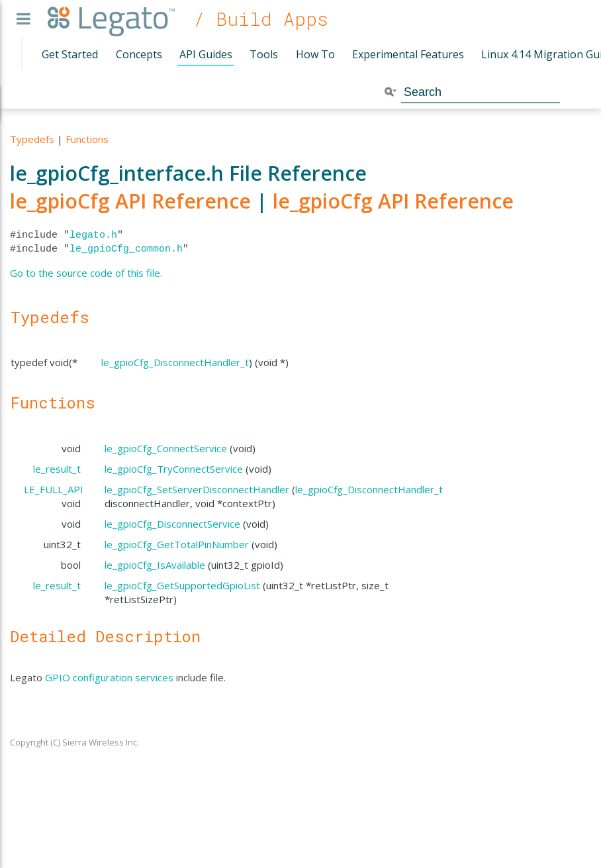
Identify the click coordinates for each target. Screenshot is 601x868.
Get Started (70, 54)
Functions (87, 139)
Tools (264, 54)
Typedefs (32, 139)
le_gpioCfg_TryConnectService (174, 469)
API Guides (206, 54)
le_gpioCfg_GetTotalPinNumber (177, 544)
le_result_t (57, 469)
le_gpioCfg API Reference (130, 201)
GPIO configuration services (109, 677)
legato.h (93, 235)
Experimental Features (408, 54)
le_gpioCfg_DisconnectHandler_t (175, 362)
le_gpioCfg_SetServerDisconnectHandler (197, 489)
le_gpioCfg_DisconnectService (172, 524)
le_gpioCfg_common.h (126, 249)
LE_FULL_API (54, 489)
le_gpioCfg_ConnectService (166, 448)
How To (315, 54)
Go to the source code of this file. (86, 273)
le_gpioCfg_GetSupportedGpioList (182, 585)
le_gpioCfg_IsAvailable (155, 565)
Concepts (139, 54)
